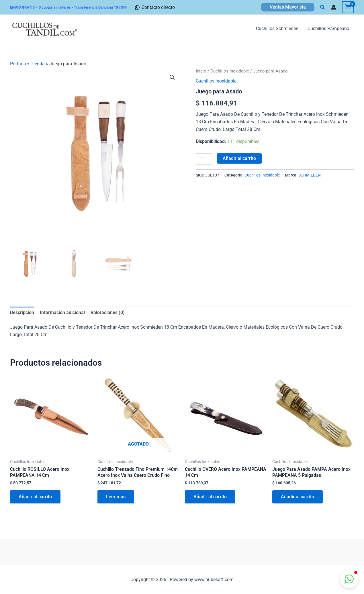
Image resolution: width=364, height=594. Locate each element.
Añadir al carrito (239, 158)
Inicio (201, 71)
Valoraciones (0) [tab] (108, 312)
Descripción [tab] (22, 312)
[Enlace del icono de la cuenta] (334, 7)
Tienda (38, 64)
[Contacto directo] (155, 7)
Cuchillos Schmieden (277, 29)
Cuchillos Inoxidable (230, 71)
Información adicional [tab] (62, 312)
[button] (288, 7)
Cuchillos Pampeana (328, 29)
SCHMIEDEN (310, 175)
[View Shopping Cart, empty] (348, 7)
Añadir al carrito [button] (35, 497)
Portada (18, 64)
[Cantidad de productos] (204, 159)
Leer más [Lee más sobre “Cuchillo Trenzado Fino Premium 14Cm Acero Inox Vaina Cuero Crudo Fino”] (116, 497)
